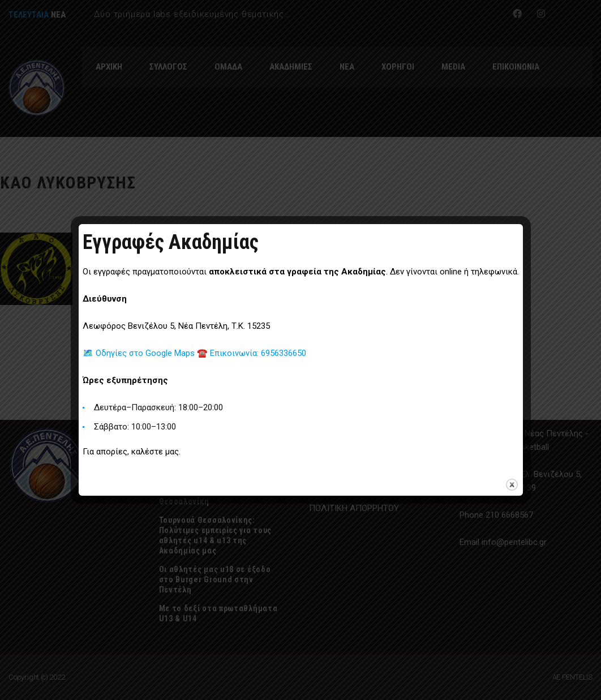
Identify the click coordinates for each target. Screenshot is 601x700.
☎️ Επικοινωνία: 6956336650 (252, 353)
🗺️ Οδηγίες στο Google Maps (140, 353)
